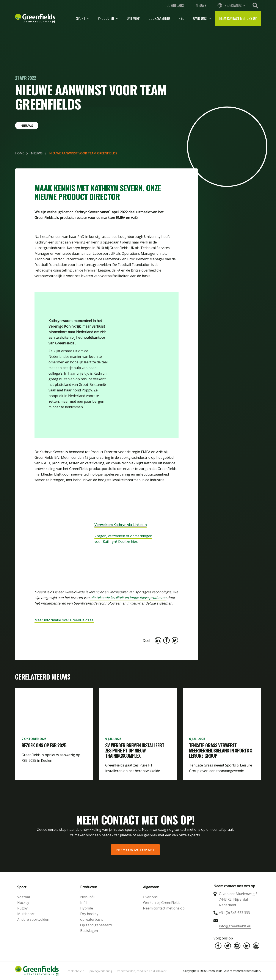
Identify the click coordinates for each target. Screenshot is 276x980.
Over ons (202, 18)
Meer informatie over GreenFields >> (64, 620)
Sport (83, 18)
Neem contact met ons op (238, 18)
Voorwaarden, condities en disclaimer (142, 971)
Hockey (23, 903)
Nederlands (233, 5)
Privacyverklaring (101, 971)
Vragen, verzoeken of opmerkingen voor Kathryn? (123, 539)
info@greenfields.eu (235, 926)
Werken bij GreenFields (162, 903)
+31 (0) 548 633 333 (234, 913)
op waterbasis (92, 919)
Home (20, 153)
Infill (84, 903)
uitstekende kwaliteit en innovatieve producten (128, 598)
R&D (182, 18)
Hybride (87, 908)
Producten (108, 18)
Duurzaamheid (159, 18)
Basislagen (89, 931)
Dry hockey (89, 914)
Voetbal (24, 897)
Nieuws (201, 5)
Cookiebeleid (76, 971)
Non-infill (88, 897)
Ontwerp (133, 18)
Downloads (175, 5)
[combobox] (231, 5)
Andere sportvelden (33, 919)
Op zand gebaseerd (96, 925)
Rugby (22, 908)
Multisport (26, 914)
